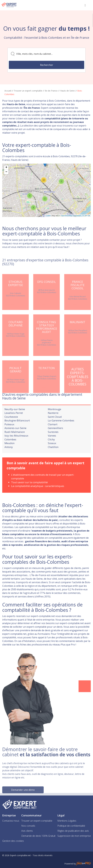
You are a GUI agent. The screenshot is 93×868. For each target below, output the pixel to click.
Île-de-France (32, 108)
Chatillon (53, 459)
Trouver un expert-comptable (28, 91)
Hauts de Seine (67, 91)
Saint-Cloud (55, 429)
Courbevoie (11, 429)
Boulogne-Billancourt (17, 433)
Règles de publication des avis (73, 831)
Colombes (10, 452)
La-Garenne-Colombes (61, 433)
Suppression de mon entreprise (74, 836)
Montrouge (54, 422)
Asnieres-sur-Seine (15, 441)
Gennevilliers (55, 441)
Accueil (8, 91)
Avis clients (27, 831)
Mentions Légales (67, 821)
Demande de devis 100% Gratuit (38, 836)
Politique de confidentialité (71, 826)
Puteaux (9, 437)
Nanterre (53, 425)
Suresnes (53, 444)
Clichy (51, 452)
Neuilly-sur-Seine (15, 422)
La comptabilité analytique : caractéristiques (38, 499)
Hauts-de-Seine (16, 104)
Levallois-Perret (14, 425)
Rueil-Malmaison (15, 444)
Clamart (53, 437)
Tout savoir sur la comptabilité (29, 495)
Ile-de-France (51, 91)
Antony (9, 459)
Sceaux (52, 456)
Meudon (9, 456)
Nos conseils (28, 826)
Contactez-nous (11, 821)
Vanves (52, 448)
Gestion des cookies (13, 841)
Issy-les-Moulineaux (16, 448)
